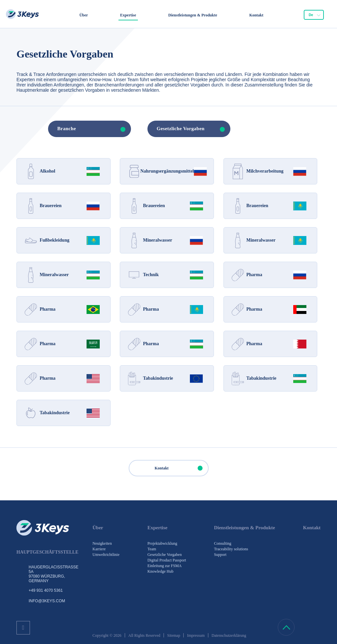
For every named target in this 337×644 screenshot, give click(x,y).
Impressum (196, 635)
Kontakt (181, 468)
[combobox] (314, 15)
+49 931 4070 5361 (46, 590)
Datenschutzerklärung (229, 635)
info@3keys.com (47, 601)
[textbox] (82, 129)
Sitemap (174, 635)
